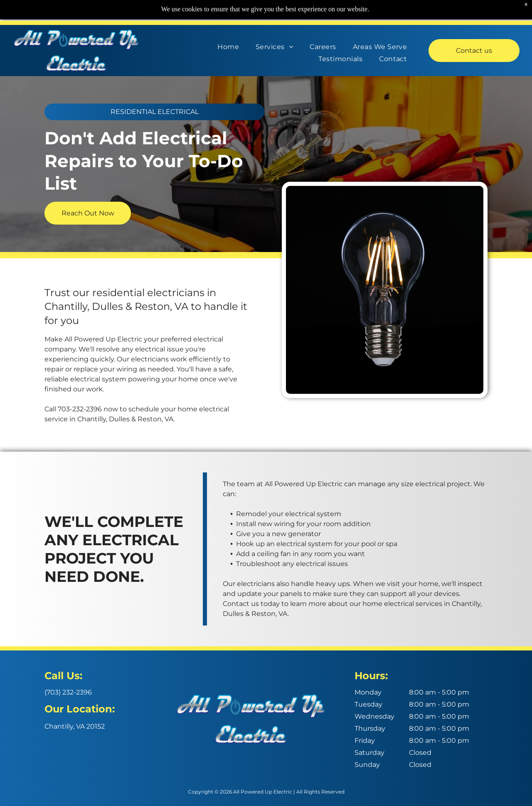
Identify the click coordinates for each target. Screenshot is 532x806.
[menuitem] (228, 45)
